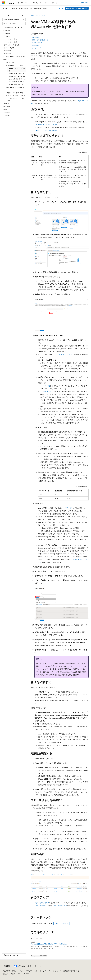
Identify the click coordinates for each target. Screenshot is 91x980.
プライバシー (44, 971)
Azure (38, 15)
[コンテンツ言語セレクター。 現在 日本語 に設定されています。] (7, 966)
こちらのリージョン (64, 354)
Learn (32, 15)
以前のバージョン (18, 971)
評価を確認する (37, 45)
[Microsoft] (4, 3)
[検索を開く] (79, 3)
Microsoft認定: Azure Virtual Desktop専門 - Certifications (49, 944)
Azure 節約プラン (47, 391)
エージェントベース (60, 906)
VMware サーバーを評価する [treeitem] (17, 69)
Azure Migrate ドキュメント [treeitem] (13, 27)
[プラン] (68, 508)
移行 (43, 15)
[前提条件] (35, 37)
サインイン (85, 3)
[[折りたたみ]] (23, 15)
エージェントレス (41, 906)
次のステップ (37, 48)
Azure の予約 (45, 386)
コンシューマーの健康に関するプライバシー (67, 971)
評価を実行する (37, 43)
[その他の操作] (87, 15)
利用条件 (5, 974)
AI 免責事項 (6, 971)
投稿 (36, 971)
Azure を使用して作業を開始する (77, 8)
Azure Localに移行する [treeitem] (16, 84)
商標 (12, 974)
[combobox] (14, 20)
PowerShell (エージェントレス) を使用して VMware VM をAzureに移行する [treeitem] (17, 79)
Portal (61, 8)
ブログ (28, 971)
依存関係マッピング (42, 903)
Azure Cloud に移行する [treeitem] (17, 74)
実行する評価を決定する (40, 40)
